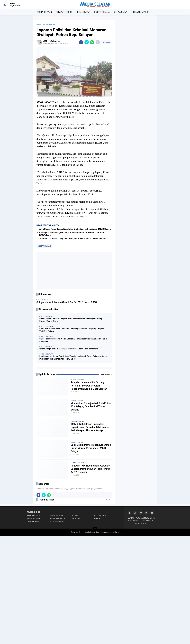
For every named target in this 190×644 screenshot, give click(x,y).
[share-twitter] (87, 42)
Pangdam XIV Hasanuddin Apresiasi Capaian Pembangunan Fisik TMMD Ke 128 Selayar (90, 469)
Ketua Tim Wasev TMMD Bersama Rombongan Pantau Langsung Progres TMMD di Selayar (72, 330)
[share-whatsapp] (92, 42)
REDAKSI (130, 518)
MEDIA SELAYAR (44, 12)
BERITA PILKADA (102, 12)
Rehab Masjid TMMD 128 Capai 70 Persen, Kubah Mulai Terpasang (69, 349)
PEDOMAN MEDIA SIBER (145, 518)
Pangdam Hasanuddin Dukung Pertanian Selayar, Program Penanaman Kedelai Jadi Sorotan (89, 386)
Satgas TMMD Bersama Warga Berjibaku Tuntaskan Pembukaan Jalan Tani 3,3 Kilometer (74, 340)
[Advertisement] (74, 271)
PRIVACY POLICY (147, 521)
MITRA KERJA (141, 523)
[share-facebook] (81, 42)
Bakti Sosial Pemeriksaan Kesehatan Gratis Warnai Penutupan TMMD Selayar (75, 229)
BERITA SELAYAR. (56, 515)
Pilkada (97, 518)
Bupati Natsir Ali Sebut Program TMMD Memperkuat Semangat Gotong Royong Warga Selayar (71, 320)
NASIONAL (76, 518)
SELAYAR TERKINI (64, 12)
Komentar (106, 42)
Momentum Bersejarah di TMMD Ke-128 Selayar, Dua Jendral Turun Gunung (91, 406)
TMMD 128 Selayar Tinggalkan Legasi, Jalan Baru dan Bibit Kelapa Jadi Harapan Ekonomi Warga (90, 427)
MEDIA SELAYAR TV (140, 12)
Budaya (75, 515)
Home (39, 24)
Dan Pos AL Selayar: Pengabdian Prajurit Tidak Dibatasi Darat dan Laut (72, 239)
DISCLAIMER (133, 521)
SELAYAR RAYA (121, 12)
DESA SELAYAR (83, 12)
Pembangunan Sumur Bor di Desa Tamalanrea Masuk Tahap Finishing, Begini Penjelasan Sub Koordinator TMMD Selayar (73, 358)
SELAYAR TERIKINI (57, 521)
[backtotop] (95, 529)
